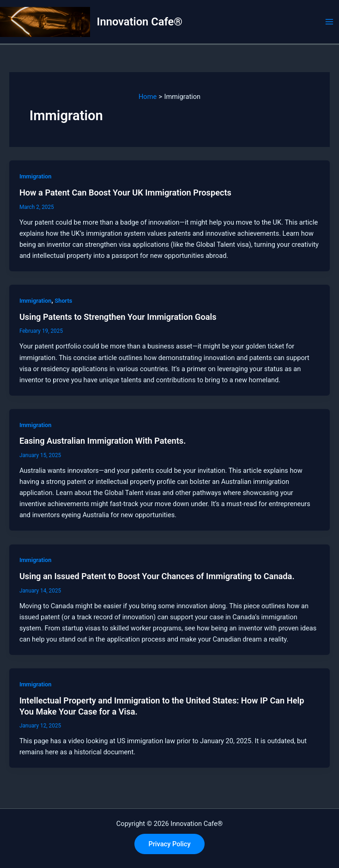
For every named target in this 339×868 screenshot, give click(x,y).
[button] (169, 844)
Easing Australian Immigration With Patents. (103, 441)
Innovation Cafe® (140, 22)
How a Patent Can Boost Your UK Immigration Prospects (125, 193)
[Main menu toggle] (329, 22)
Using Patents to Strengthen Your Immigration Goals (118, 317)
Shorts (63, 301)
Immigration (36, 176)
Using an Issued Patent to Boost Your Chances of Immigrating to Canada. (157, 576)
